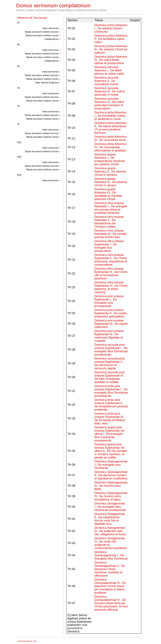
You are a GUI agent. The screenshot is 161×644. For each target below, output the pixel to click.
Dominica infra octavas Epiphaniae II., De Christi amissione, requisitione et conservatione (111, 260)
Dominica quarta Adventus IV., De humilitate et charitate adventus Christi (108, 194)
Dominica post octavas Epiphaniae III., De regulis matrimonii (111, 324)
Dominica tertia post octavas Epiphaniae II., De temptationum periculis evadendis (111, 405)
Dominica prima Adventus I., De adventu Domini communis (111, 28)
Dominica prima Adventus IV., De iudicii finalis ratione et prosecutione (111, 60)
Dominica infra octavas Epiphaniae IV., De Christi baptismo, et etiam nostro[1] (111, 287)
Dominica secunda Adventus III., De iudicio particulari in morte (110, 91)
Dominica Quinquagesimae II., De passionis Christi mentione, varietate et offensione (110, 569)
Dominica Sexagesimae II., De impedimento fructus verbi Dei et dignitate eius (110, 519)
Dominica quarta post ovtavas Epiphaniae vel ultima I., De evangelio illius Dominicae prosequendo (109, 434)
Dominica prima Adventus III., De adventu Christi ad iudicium (111, 49)
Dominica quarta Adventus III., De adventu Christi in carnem (111, 182)
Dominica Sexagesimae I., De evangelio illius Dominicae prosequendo (110, 507)
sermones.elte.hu (25, 641)
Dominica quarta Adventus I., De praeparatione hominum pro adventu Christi (110, 159)
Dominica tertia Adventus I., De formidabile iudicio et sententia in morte (110, 116)
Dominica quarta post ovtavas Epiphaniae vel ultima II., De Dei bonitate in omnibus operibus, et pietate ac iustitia (111, 451)
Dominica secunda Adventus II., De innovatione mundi (106, 81)
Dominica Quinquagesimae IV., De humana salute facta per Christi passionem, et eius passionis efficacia (111, 603)
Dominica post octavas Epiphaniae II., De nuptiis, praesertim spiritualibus (111, 313)
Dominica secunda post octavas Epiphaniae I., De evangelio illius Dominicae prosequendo (111, 350)
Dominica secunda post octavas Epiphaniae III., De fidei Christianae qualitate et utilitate (109, 377)
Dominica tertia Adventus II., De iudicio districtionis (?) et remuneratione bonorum (110, 128)
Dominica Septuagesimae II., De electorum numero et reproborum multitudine (111, 475)
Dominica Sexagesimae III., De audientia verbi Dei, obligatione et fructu (110, 531)
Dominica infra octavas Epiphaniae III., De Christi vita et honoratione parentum (111, 274)
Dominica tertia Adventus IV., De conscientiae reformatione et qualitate (110, 147)
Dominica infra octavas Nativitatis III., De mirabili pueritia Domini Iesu (110, 234)
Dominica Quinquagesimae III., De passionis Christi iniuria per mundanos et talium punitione (110, 586)
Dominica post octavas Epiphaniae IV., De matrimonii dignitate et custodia (109, 336)
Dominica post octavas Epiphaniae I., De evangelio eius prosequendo (109, 301)
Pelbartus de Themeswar (32, 18)
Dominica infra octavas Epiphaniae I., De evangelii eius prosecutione (109, 246)
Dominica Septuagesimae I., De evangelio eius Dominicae (111, 465)
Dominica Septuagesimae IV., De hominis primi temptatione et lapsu (111, 496)
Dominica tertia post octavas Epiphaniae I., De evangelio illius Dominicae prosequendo (111, 391)
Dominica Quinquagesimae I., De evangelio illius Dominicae (111, 555)
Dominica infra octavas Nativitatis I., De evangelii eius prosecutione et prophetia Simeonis (111, 208)
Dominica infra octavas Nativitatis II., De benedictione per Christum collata (109, 222)
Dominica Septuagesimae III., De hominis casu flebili (111, 486)
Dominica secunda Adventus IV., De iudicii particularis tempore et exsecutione (109, 104)
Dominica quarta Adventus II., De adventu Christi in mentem (110, 172)
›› (60, 28)
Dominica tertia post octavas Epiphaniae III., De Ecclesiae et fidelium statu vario (110, 418)
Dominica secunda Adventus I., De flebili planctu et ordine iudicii (109, 70)
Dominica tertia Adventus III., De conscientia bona (110, 138)
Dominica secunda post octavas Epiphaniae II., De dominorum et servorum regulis (109, 363)
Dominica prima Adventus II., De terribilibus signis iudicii (111, 39)
